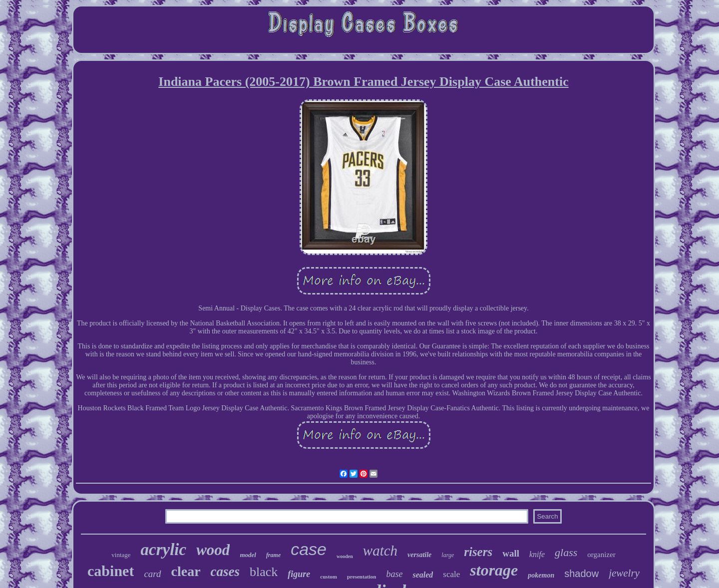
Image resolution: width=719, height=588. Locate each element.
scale (451, 574)
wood (213, 550)
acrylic (164, 550)
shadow (581, 574)
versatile (419, 555)
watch (380, 551)
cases (225, 572)
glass (566, 552)
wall (511, 553)
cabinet (111, 571)
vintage (121, 555)
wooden (345, 556)
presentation (361, 577)
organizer (601, 555)
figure (299, 574)
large (448, 555)
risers (478, 552)
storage (494, 570)
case (309, 549)
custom (329, 577)
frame (273, 555)
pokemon (541, 575)
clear (186, 571)
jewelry (624, 573)
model (248, 555)
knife (537, 554)
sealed (423, 575)
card (152, 574)
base (394, 574)
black (264, 572)
